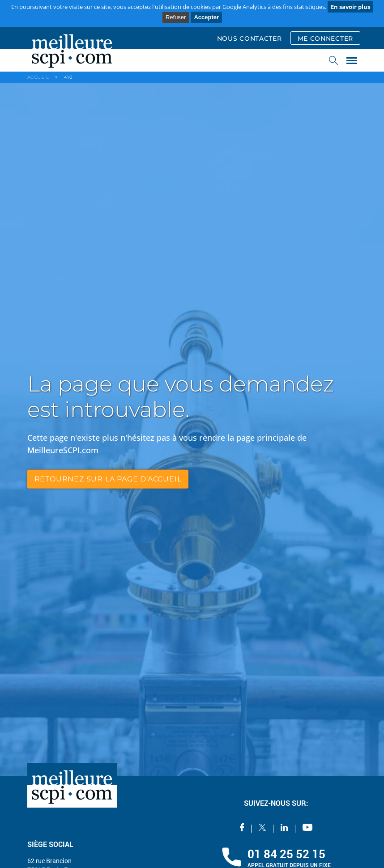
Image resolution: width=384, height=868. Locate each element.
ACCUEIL (38, 77)
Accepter (206, 17)
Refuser (176, 17)
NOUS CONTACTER (250, 38)
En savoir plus (350, 7)
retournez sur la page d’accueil (108, 479)
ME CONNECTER (325, 38)
